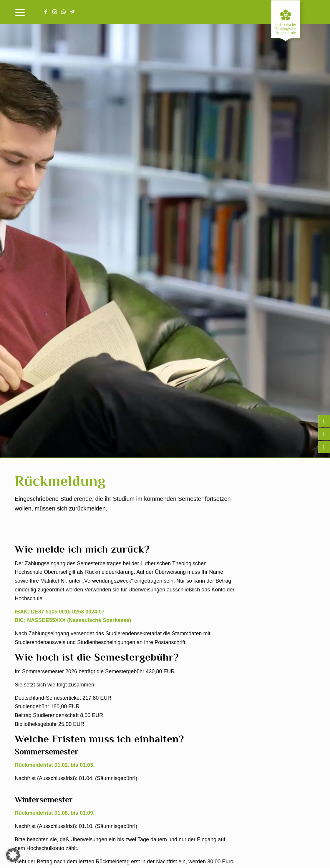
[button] (13, 855)
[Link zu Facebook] (46, 12)
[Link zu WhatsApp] (63, 12)
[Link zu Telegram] (72, 12)
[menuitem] (20, 12)
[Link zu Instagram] (54, 12)
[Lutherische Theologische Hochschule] (293, 22)
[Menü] (20, 12)
